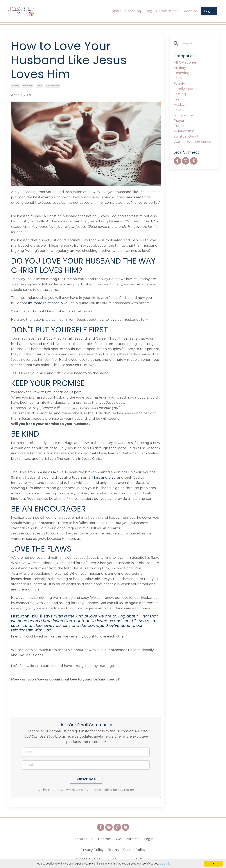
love (39, 86)
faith (178, 78)
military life (183, 115)
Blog (149, 11)
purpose (181, 126)
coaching (182, 73)
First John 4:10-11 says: (84, 623)
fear (177, 99)
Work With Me (128, 839)
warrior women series (192, 142)
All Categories (185, 62)
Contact (105, 839)
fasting (180, 94)
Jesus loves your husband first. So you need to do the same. (60, 373)
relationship (52, 86)
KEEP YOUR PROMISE (48, 383)
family (16, 86)
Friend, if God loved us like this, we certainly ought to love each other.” (69, 636)
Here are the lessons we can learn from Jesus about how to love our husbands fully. (80, 320)
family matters (186, 89)
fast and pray (104, 478)
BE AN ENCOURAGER (48, 509)
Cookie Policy (134, 850)
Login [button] (209, 11)
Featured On (83, 839)
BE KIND (25, 434)
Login (149, 839)
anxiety (180, 68)
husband (28, 86)
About (117, 11)
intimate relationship (45, 303)
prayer (179, 121)
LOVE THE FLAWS (41, 549)
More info (165, 864)
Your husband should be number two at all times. (52, 311)
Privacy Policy (92, 850)
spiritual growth (187, 136)
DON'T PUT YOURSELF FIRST (59, 330)
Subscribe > (86, 779)
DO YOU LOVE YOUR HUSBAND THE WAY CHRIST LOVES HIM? (83, 266)
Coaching (133, 11)
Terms (113, 850)
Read (191, 11)
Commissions (167, 11)
